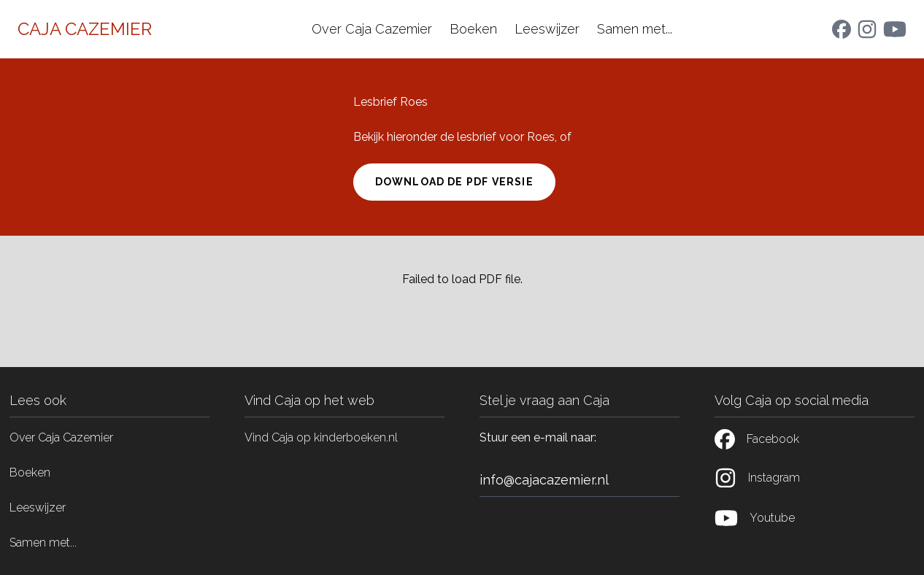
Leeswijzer (547, 29)
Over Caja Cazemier (372, 29)
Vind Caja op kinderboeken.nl (321, 437)
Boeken (473, 29)
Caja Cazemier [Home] (85, 29)
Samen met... (635, 29)
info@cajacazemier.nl (544, 480)
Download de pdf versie (454, 182)
